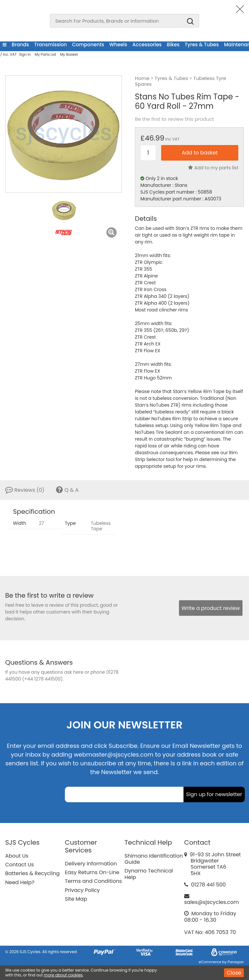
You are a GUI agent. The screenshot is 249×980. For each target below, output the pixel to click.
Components (88, 45)
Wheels (118, 45)
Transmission (50, 45)
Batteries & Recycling (32, 873)
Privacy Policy (82, 890)
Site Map (76, 899)
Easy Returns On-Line (92, 872)
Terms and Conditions (93, 881)
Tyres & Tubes (202, 45)
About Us (17, 856)
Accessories (147, 45)
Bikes (173, 45)
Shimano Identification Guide (154, 859)
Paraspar (236, 962)
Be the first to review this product (174, 119)
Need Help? (20, 882)
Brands (20, 45)
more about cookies (63, 975)
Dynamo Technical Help (149, 874)
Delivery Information (91, 864)
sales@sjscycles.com (212, 902)
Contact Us (19, 865)
